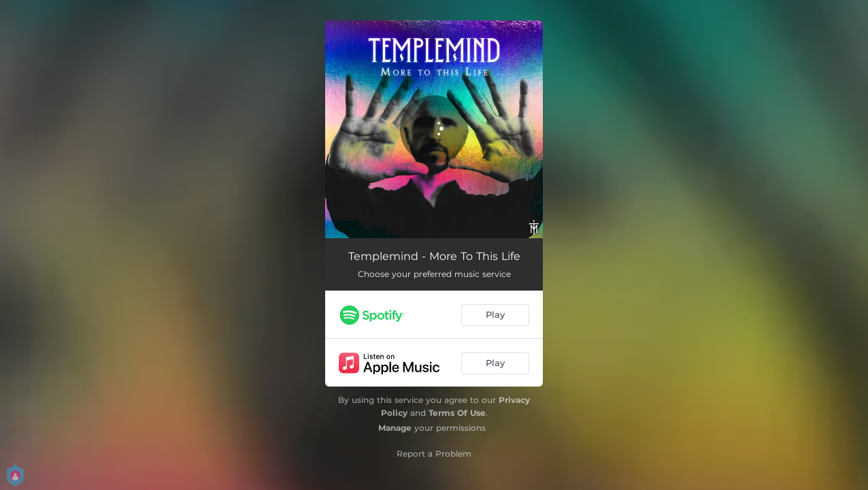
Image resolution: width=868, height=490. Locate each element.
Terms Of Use (457, 413)
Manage (395, 428)
